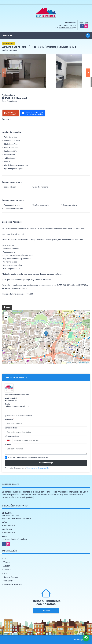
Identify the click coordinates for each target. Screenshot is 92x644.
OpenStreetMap (84, 363)
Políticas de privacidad (13, 584)
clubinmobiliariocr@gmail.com (17, 406)
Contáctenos (9, 581)
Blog (5, 573)
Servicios (7, 570)
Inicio (6, 558)
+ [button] (6, 314)
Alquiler (7, 566)
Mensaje (9, 445)
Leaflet (69, 363)
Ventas (6, 562)
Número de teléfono (13, 436)
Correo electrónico (12, 428)
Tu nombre (9, 419)
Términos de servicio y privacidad (38, 468)
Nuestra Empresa (11, 577)
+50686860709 (69, 25)
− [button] (6, 318)
